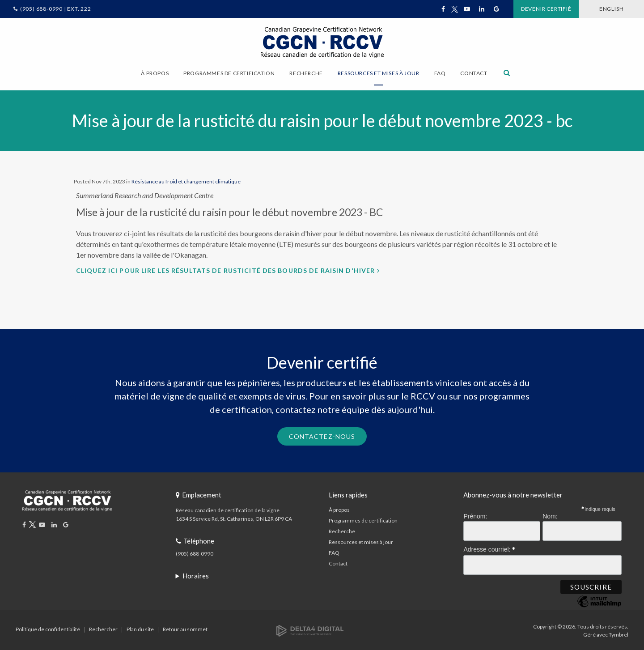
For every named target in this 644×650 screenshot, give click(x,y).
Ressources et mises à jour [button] (379, 73)
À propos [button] (155, 73)
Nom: (550, 514)
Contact (474, 73)
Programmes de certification (363, 519)
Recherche (342, 530)
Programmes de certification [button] (229, 73)
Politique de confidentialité (48, 628)
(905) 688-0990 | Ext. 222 (56, 9)
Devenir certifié (527, 9)
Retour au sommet (185, 628)
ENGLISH (605, 9)
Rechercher (103, 628)
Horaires (196, 574)
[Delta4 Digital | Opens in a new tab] (310, 629)
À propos (339, 508)
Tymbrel (619, 633)
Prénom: (475, 514)
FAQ (440, 73)
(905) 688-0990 (195, 552)
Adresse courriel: (489, 546)
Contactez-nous (322, 435)
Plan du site (140, 628)
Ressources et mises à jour (361, 541)
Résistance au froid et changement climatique (186, 180)
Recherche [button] (306, 73)
